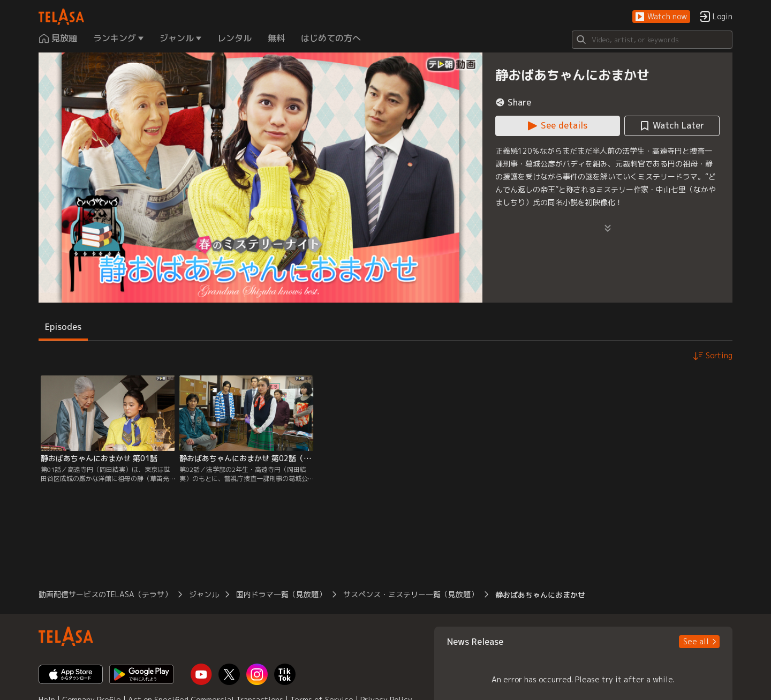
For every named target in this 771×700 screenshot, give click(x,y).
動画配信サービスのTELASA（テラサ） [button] (105, 594)
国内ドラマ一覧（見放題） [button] (281, 594)
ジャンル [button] (204, 594)
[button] (661, 17)
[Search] (652, 40)
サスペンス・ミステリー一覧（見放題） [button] (411, 594)
